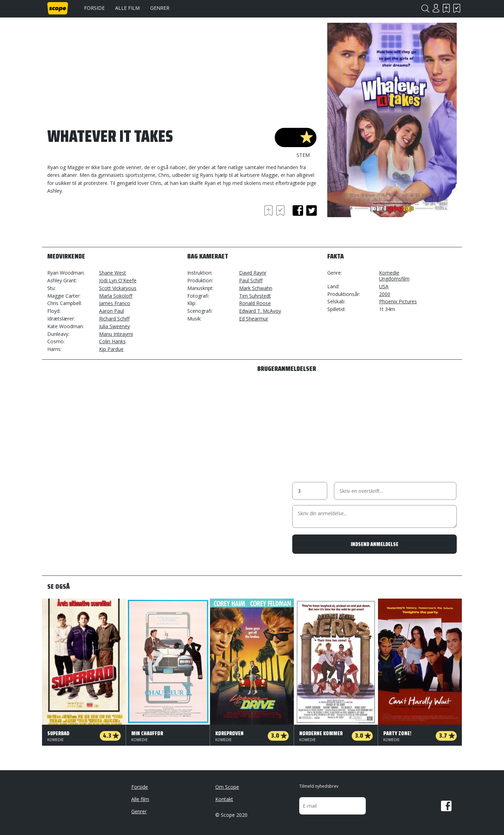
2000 (385, 294)
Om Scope (227, 787)
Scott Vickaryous (118, 288)
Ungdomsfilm (394, 279)
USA (384, 286)
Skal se (446, 8)
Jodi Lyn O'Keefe (118, 280)
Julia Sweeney (114, 326)
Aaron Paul (111, 311)
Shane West (113, 273)
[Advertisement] (103, 223)
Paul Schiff (251, 280)
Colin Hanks (112, 341)
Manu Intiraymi (116, 334)
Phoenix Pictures (398, 301)
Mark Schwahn (256, 288)
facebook (298, 211)
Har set (457, 8)
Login (436, 8)
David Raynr (253, 273)
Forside (94, 8)
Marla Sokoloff (116, 296)
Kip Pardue (111, 349)
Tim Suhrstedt (255, 296)
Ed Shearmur (254, 319)
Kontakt (224, 799)
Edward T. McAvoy (260, 311)
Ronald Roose (255, 303)
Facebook (446, 806)
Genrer (160, 8)
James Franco (115, 303)
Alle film (127, 8)
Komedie (389, 273)
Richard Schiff (114, 319)
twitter (311, 211)
